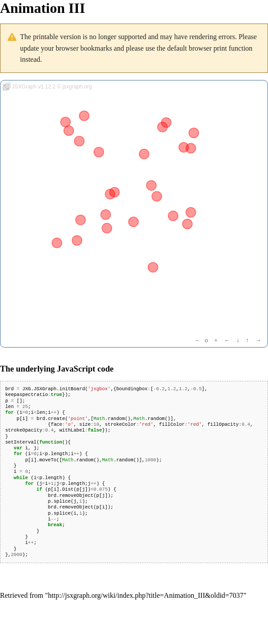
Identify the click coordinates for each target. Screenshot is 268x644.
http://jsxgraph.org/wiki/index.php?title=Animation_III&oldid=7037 (146, 595)
